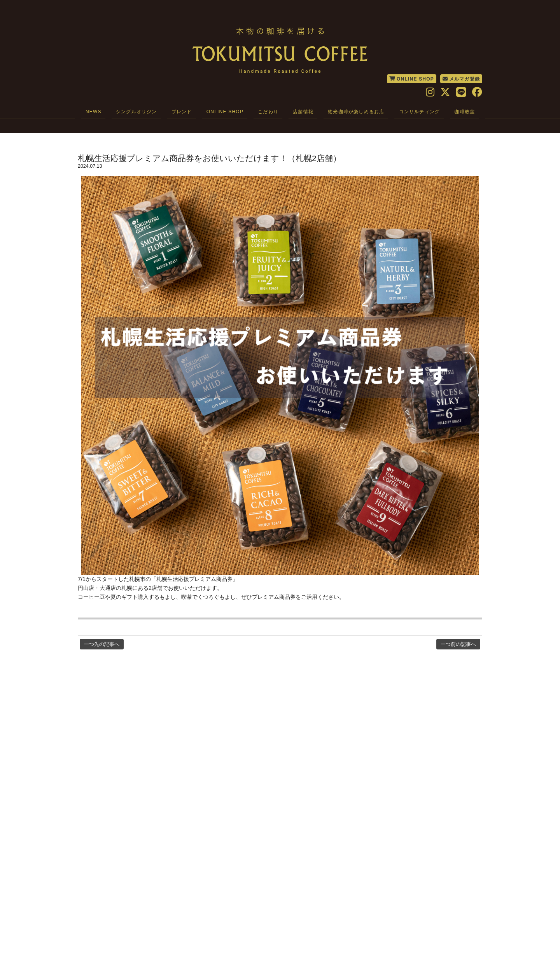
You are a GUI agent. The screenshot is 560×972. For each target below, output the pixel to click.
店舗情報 (303, 112)
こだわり (268, 112)
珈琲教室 (465, 112)
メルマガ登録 (461, 79)
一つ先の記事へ (102, 644)
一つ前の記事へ (458, 644)
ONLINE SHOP (412, 79)
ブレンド (182, 112)
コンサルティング (420, 112)
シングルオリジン (136, 112)
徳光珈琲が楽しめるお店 (356, 112)
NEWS (94, 112)
